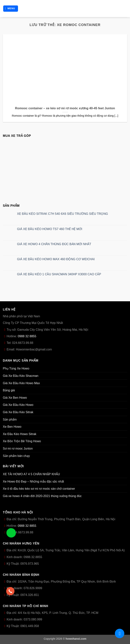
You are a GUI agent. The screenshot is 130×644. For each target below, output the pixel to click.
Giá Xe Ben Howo (15, 398)
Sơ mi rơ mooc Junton (18, 449)
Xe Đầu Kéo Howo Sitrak (20, 434)
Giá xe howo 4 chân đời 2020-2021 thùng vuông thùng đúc (42, 496)
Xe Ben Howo (12, 427)
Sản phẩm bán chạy (16, 456)
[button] (11, 9)
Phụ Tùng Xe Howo (16, 368)
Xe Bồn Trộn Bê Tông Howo (22, 441)
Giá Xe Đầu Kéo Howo (18, 405)
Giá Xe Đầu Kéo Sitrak (18, 412)
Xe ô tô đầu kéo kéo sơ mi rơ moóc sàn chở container (39, 489)
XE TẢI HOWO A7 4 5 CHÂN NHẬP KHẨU (31, 474)
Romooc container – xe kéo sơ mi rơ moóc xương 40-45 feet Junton (65, 108)
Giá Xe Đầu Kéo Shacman (21, 376)
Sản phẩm (10, 420)
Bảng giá (9, 390)
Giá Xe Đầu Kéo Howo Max (21, 383)
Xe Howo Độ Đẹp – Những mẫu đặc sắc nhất (33, 481)
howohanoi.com (76, 639)
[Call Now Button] (10, 591)
